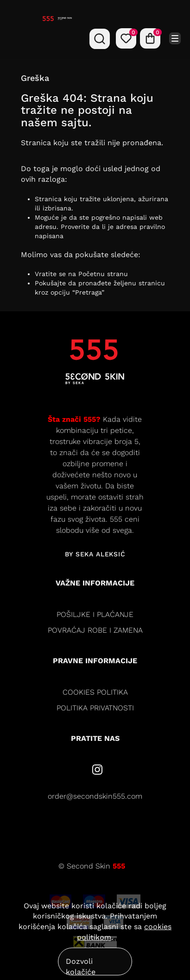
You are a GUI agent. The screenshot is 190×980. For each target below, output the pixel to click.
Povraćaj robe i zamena (95, 630)
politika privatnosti (95, 708)
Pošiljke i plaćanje (95, 614)
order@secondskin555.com (95, 796)
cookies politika (95, 692)
